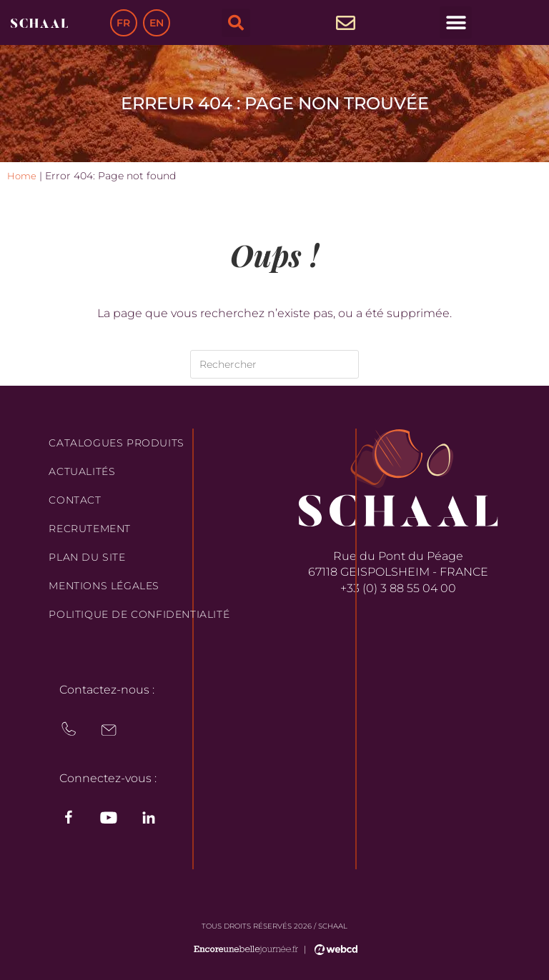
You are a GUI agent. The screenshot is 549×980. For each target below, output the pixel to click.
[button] (236, 23)
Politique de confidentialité (139, 614)
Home (23, 176)
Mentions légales (104, 586)
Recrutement (90, 529)
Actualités (82, 471)
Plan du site (87, 557)
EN (157, 23)
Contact (75, 500)
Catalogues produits (116, 443)
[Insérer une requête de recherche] (274, 364)
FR (123, 23)
